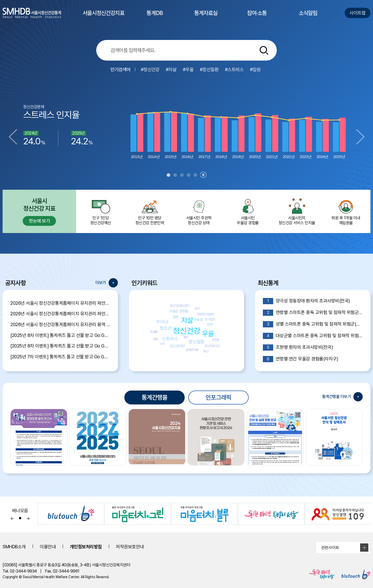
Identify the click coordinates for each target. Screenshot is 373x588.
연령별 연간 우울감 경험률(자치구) (300, 359)
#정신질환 (209, 69)
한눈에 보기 (39, 221)
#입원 (255, 69)
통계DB (155, 18)
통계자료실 (206, 18)
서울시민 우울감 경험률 (248, 211)
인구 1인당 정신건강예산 (101, 211)
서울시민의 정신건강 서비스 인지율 (297, 211)
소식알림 (308, 18)
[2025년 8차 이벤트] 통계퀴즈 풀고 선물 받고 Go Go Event (60, 346)
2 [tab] (175, 175)
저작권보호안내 (130, 547)
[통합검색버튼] (264, 50)
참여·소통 (257, 18)
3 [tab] (182, 175)
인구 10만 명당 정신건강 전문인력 (150, 211)
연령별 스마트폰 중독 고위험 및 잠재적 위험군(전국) (313, 313)
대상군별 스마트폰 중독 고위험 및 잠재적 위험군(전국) (313, 336)
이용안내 (48, 547)
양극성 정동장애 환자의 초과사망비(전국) (306, 301)
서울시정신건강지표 (103, 18)
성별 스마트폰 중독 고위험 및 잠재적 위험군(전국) (313, 324)
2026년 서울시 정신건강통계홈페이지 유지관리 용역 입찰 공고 (60, 324)
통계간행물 (155, 397)
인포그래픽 (218, 397)
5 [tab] (195, 175)
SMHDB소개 (14, 547)
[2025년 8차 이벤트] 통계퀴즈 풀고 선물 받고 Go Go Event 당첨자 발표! (60, 335)
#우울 (188, 69)
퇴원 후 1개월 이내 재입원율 (346, 211)
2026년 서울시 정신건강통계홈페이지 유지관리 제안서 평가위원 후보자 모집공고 (60, 314)
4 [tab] (189, 175)
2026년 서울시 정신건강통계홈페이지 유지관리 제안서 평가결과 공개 (60, 303)
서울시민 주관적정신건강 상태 (199, 211)
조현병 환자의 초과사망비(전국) (298, 347)
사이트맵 (358, 13)
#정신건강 (150, 69)
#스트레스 (234, 69)
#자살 (171, 69)
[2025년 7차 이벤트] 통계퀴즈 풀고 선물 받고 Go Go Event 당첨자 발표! (60, 357)
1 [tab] (168, 175)
